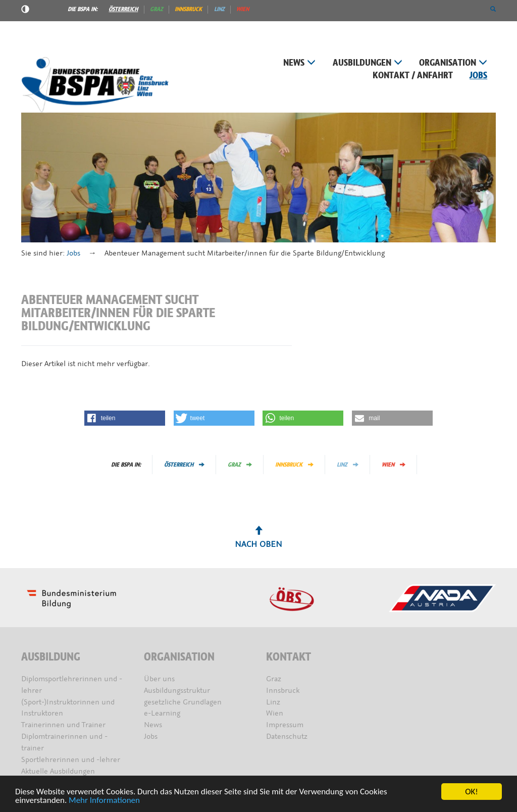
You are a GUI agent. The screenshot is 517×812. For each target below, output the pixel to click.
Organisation (453, 63)
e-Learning (162, 713)
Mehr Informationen (104, 801)
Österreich (123, 9)
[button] (493, 9)
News (299, 63)
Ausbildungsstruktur (177, 691)
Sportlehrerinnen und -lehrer (71, 760)
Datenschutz (287, 737)
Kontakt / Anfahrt (413, 75)
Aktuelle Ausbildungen (58, 771)
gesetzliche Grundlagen (183, 702)
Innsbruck (188, 9)
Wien (243, 9)
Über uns (159, 679)
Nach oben (258, 538)
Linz (219, 9)
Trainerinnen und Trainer (63, 725)
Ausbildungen (368, 63)
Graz (157, 9)
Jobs (478, 75)
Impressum (285, 725)
